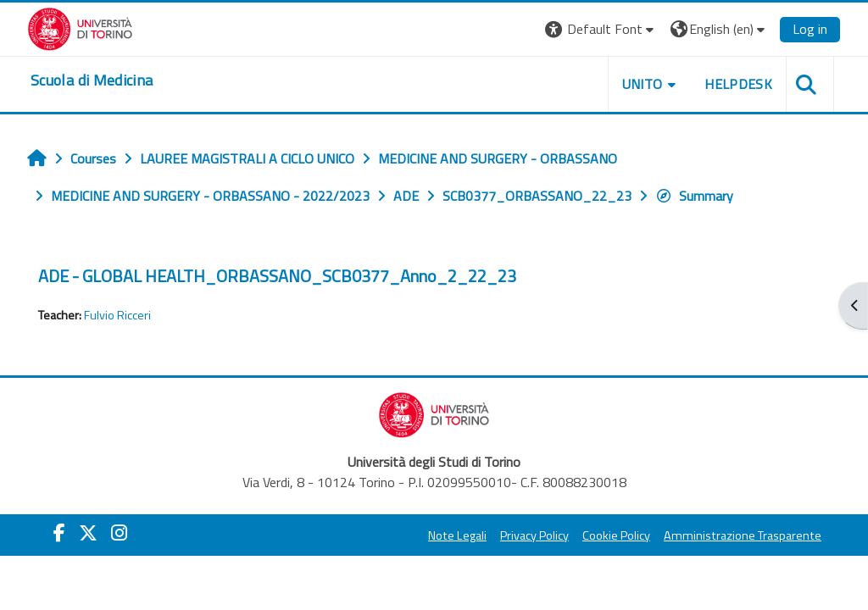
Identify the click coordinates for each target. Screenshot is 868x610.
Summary (694, 196)
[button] (601, 29)
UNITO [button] (643, 84)
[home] (92, 80)
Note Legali (457, 535)
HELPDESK (738, 84)
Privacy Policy (534, 535)
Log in (810, 29)
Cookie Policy (616, 535)
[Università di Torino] (80, 27)
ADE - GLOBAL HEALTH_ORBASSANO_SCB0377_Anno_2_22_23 (277, 276)
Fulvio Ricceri (117, 315)
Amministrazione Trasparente (743, 535)
